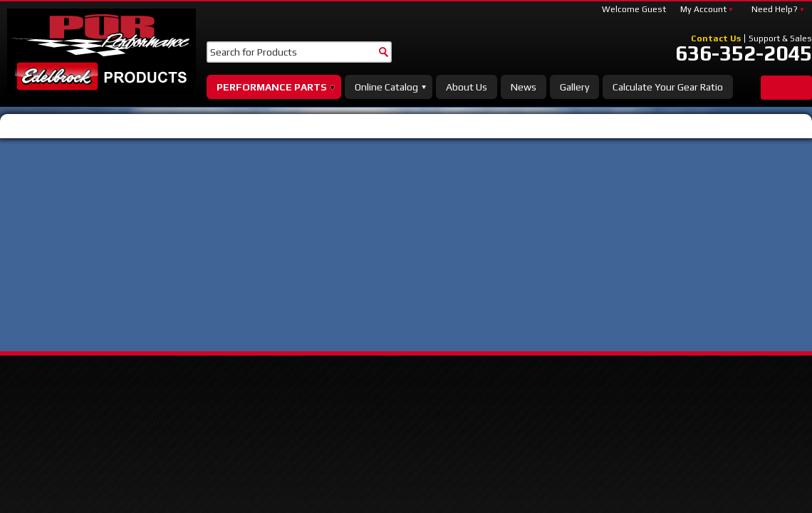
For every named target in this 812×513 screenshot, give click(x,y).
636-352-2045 (744, 53)
